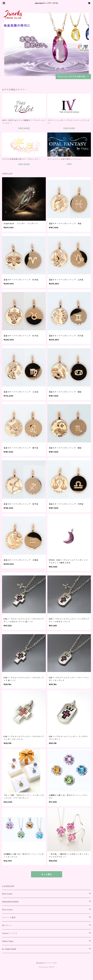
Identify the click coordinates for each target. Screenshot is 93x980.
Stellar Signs (8, 941)
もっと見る (47, 874)
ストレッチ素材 (9, 918)
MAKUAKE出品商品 (10, 902)
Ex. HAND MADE (9, 949)
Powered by (46, 967)
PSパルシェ (7, 925)
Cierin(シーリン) (9, 933)
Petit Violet (7, 894)
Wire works (7, 910)
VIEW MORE (24, 128)
